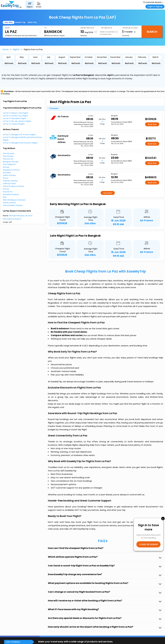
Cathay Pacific (9, 183)
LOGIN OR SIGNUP (149, 544)
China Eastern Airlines (13, 205)
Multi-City (32, 22)
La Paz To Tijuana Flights (14, 124)
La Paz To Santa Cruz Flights (15, 116)
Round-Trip (20, 22)
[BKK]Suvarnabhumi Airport (54, 36)
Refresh (9, 63)
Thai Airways (9, 153)
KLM (5, 197)
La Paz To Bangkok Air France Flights (19, 135)
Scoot (6, 178)
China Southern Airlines (14, 186)
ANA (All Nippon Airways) (14, 200)
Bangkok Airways (11, 162)
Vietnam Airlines (10, 181)
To (45, 28)
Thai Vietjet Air (9, 164)
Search (152, 32)
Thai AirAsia (8, 156)
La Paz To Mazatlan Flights (15, 118)
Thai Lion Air (8, 159)
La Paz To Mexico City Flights (16, 113)
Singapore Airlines (11, 170)
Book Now (152, 124)
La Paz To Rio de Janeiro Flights (17, 121)
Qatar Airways (9, 175)
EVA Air (6, 189)
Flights (16, 49)
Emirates (7, 173)
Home (6, 49)
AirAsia (6, 167)
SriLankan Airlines (11, 194)
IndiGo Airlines (9, 203)
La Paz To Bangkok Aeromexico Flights (20, 143)
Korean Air (8, 192)
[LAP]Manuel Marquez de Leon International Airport (22, 36)
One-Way (9, 22)
